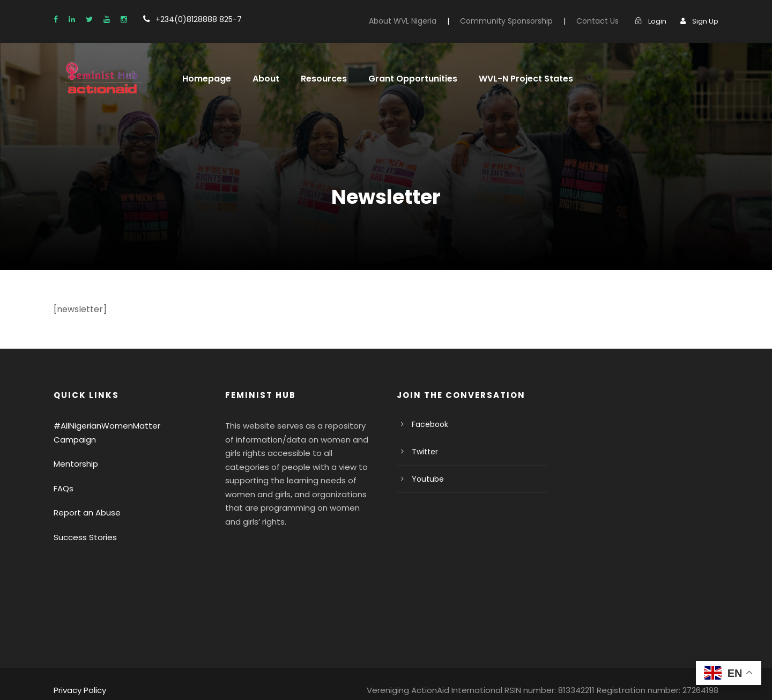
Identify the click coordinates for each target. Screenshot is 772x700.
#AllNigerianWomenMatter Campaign (120, 426)
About (260, 79)
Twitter (423, 452)
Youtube (425, 479)
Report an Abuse (84, 499)
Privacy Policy (79, 677)
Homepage (204, 79)
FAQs (64, 474)
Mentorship (73, 450)
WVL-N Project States (506, 79)
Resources (316, 79)
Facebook (428, 424)
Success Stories (83, 523)
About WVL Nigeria (424, 21)
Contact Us (603, 21)
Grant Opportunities (400, 79)
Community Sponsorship (520, 21)
